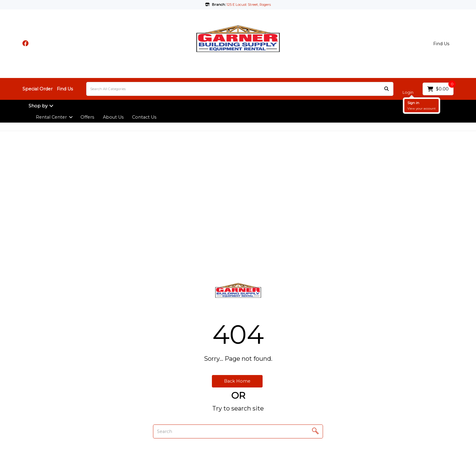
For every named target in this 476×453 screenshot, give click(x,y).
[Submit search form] (386, 89)
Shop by (38, 106)
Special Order (37, 89)
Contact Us (144, 117)
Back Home (237, 381)
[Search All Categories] (240, 89)
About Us (113, 117)
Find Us (441, 44)
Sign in (413, 103)
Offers (87, 117)
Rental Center (51, 117)
